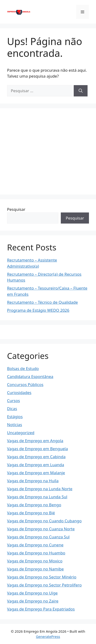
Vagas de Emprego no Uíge (32, 593)
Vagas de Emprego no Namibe (35, 569)
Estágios (15, 417)
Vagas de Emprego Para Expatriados (41, 609)
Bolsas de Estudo (23, 368)
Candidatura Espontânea (30, 376)
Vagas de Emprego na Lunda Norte (40, 489)
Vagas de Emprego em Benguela (37, 449)
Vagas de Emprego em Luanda (36, 465)
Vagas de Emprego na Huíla (33, 481)
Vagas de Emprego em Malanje (36, 473)
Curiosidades (19, 393)
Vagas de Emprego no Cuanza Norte (41, 529)
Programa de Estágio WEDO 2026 (38, 310)
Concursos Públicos (25, 384)
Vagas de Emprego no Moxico (35, 561)
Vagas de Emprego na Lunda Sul (37, 497)
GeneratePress (48, 636)
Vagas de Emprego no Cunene (35, 545)
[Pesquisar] (81, 91)
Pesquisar (16, 209)
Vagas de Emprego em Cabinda (36, 457)
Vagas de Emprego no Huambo (36, 553)
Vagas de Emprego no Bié (31, 513)
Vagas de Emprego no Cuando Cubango (44, 521)
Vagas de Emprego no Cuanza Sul (38, 537)
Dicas (12, 409)
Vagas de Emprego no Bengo (34, 505)
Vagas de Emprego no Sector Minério (42, 577)
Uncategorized (21, 433)
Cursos (13, 401)
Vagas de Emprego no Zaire (33, 601)
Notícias (15, 425)
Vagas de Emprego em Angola (35, 441)
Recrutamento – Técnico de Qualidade (42, 302)
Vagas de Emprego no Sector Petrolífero (44, 585)
